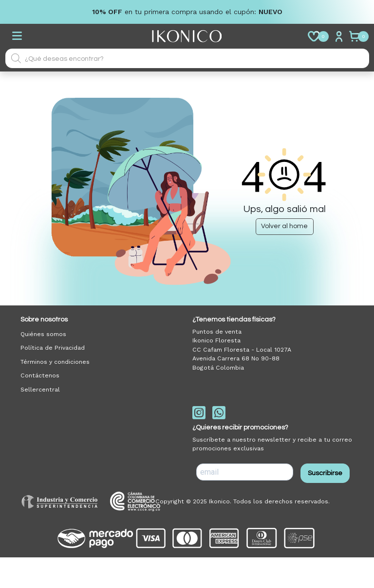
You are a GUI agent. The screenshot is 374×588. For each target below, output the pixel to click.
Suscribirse (325, 473)
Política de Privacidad (53, 348)
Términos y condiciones (55, 362)
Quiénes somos (43, 334)
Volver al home (284, 226)
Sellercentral (40, 390)
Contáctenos (40, 375)
